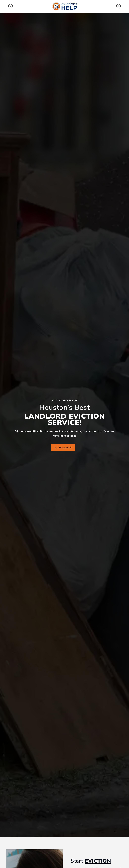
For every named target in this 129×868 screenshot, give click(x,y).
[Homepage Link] (65, 6)
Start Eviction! (63, 448)
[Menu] (11, 6)
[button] (118, 6)
